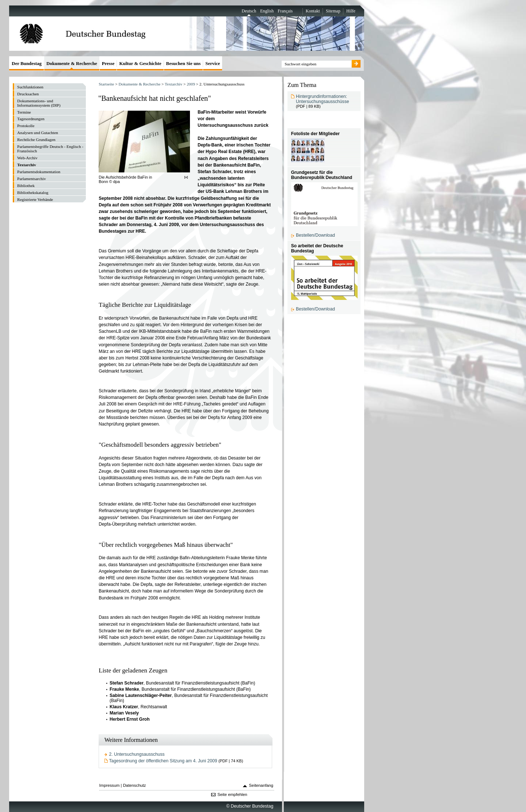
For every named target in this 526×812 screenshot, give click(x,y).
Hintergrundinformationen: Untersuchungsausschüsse (322, 99)
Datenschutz (135, 785)
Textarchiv (174, 84)
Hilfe (351, 11)
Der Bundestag (27, 63)
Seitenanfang (261, 785)
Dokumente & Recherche (139, 84)
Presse (108, 63)
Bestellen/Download (315, 235)
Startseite (106, 84)
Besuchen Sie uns (184, 63)
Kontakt (313, 11)
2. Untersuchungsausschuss (137, 754)
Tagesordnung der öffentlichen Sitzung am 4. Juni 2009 (163, 761)
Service (213, 63)
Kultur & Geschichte (140, 63)
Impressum (110, 785)
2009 (191, 84)
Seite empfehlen (232, 794)
